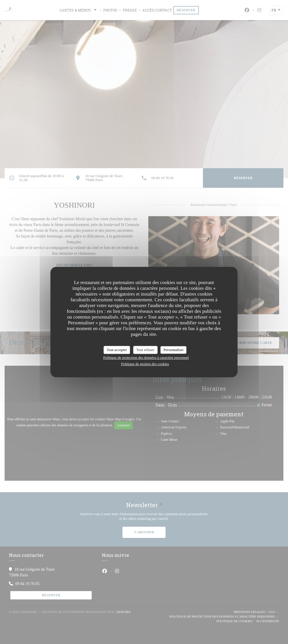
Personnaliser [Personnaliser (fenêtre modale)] (174, 350)
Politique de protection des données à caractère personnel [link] (146, 358)
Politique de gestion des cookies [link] (145, 364)
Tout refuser (145, 350)
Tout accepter (117, 350)
